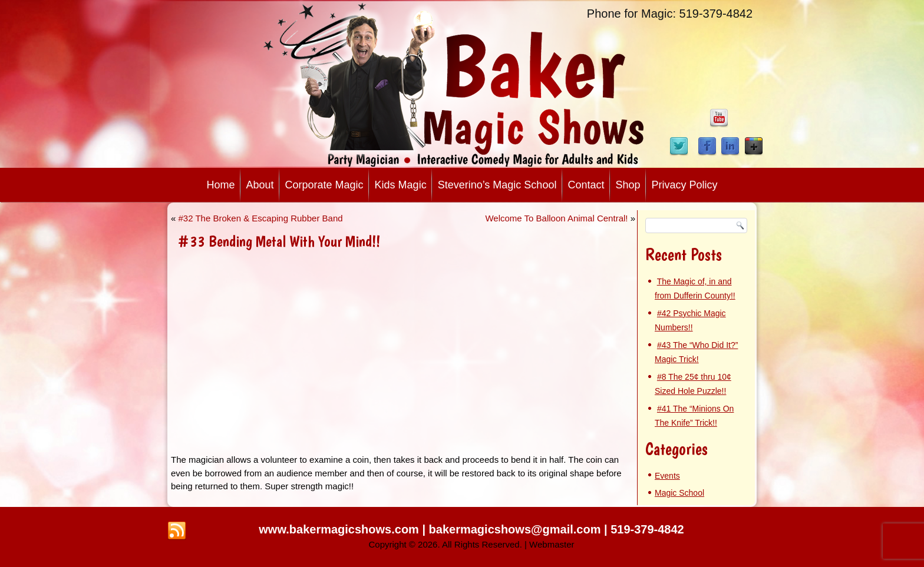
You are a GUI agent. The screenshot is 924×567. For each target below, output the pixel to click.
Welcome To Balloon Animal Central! (556, 218)
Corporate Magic (324, 185)
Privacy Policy (685, 185)
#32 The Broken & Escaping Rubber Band (261, 218)
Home (220, 185)
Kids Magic (401, 185)
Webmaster (552, 544)
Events (667, 476)
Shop (628, 185)
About (260, 185)
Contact (586, 185)
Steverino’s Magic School (497, 185)
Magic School (679, 493)
